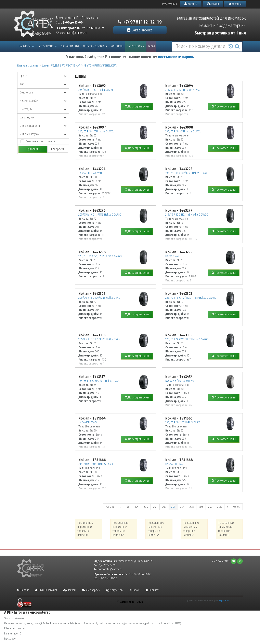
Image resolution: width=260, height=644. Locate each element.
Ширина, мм (43, 118)
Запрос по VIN (136, 46)
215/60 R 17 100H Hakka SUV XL (183, 90)
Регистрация (170, 4)
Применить (33, 149)
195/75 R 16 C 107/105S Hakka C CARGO (187, 173)
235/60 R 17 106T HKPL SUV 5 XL (96, 464)
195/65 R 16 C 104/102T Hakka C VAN (99, 381)
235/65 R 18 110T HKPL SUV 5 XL (183, 422)
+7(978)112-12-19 (140, 22)
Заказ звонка (140, 30)
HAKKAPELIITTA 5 (88, 422)
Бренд (43, 76)
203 (173, 507)
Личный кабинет (46, 590)
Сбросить (58, 149)
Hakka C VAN (172, 256)
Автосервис (48, 46)
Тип (43, 84)
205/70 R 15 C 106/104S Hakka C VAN (99, 298)
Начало (110, 507)
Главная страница (28, 66)
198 (128, 507)
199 (137, 507)
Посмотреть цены (137, 107)
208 (220, 507)
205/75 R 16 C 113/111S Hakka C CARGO (100, 215)
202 (164, 507)
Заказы (213, 4)
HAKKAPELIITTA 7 (174, 464)
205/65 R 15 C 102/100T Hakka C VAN (99, 339)
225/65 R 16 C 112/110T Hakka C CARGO (187, 339)
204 (182, 507)
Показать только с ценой (40, 141)
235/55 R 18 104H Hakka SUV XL (183, 131)
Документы (115, 590)
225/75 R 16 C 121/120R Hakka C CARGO (100, 256)
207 (210, 507)
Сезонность (43, 93)
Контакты (117, 46)
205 (192, 507)
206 (201, 507)
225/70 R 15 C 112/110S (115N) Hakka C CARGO (191, 298)
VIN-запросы (91, 590)
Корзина (235, 4)
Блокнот (152, 590)
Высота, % (43, 109)
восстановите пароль (176, 57)
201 (155, 507)
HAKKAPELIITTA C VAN (90, 173)
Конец (236, 507)
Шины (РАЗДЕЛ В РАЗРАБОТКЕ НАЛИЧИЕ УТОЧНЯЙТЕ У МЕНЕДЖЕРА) (80, 66)
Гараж (151, 46)
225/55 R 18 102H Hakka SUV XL (96, 131)
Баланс (23, 590)
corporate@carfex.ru (71, 33)
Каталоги (27, 46)
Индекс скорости (43, 126)
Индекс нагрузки (43, 134)
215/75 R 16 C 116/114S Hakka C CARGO (187, 215)
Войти (191, 4)
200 (146, 507)
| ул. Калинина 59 (80, 28)
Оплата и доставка (95, 46)
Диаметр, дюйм (43, 101)
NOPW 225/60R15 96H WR (180, 381)
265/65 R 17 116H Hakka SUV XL (96, 90)
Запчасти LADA (70, 46)
